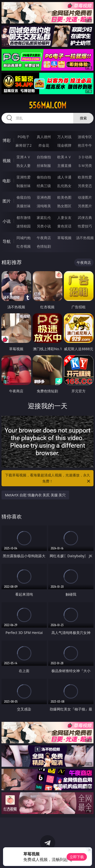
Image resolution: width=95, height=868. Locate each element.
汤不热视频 (85, 238)
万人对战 (64, 137)
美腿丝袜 (24, 206)
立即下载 (77, 857)
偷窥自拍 (24, 197)
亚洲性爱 (24, 177)
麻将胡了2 (24, 145)
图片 (7, 201)
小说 (7, 221)
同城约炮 (24, 238)
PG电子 (23, 137)
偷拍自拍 (44, 177)
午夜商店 (44, 238)
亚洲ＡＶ (24, 157)
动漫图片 (85, 197)
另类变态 (85, 186)
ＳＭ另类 (85, 165)
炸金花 (44, 145)
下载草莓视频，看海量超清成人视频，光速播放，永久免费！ (48, 478)
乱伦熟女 (64, 186)
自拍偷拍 (44, 157)
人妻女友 (64, 218)
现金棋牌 (64, 145)
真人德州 (44, 137)
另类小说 (44, 226)
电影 (7, 181)
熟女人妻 (24, 165)
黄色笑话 (64, 226)
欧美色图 (64, 197)
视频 (7, 161)
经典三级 (44, 186)
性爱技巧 (85, 226)
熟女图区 (64, 206)
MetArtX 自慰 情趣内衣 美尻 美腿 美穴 (35, 495)
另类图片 (85, 206)
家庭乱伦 (44, 218)
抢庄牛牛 (85, 145)
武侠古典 (85, 218)
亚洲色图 (44, 197)
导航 (7, 241)
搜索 (83, 118)
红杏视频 (24, 246)
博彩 (7, 140)
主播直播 (64, 165)
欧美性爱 (85, 177)
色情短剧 (44, 246)
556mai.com (48, 105)
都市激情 (24, 218)
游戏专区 (85, 137)
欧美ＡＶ (64, 157)
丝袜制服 (44, 165)
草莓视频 (64, 238)
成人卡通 (64, 177)
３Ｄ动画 (85, 157)
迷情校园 (24, 226)
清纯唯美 (44, 206)
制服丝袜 (24, 186)
